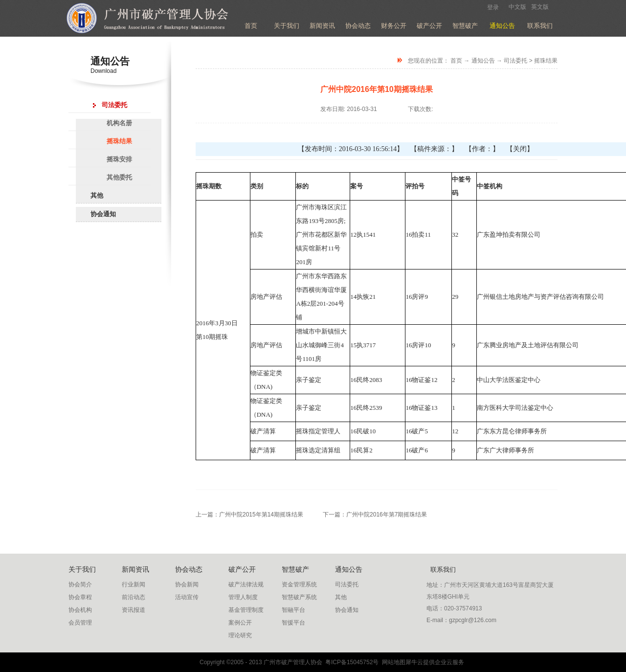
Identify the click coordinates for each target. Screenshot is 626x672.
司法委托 (515, 61)
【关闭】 (520, 149)
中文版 (517, 7)
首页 (251, 26)
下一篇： (375, 515)
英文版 (540, 7)
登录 (493, 7)
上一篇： (249, 515)
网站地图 (392, 662)
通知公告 (483, 61)
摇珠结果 (546, 61)
